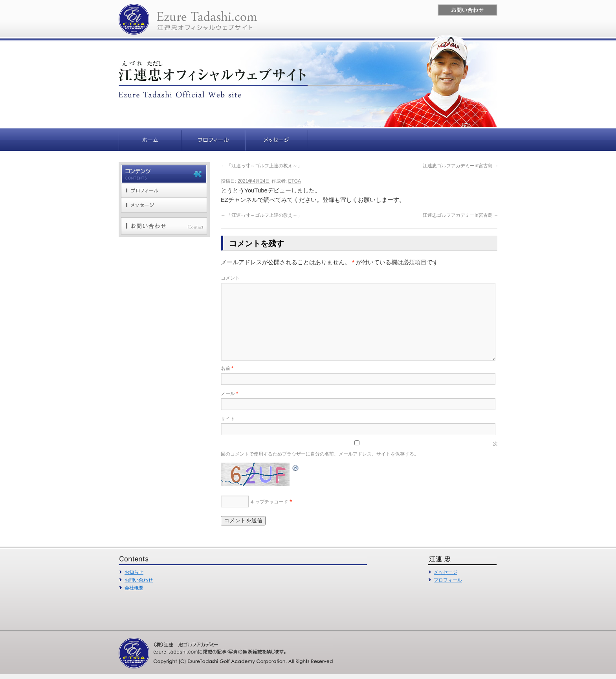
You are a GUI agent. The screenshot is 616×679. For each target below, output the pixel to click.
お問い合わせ (139, 580)
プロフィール (448, 580)
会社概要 (134, 588)
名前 (227, 368)
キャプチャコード (269, 502)
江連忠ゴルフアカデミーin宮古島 (461, 166)
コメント (230, 278)
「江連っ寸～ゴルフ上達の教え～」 (261, 166)
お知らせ (134, 572)
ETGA (294, 181)
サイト (228, 419)
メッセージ (445, 572)
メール (229, 393)
